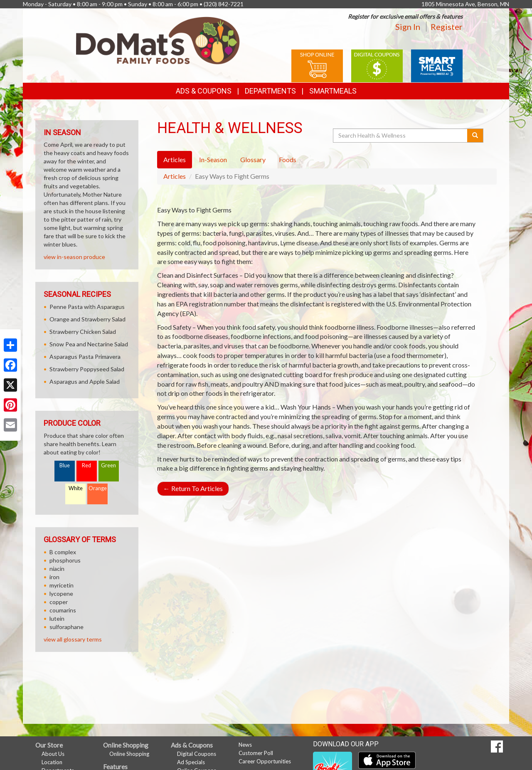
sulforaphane (66, 627)
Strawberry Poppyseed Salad (87, 369)
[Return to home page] (158, 40)
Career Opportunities (265, 761)
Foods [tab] (288, 159)
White (76, 488)
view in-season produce (74, 257)
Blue (65, 465)
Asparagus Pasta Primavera (85, 357)
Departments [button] (270, 91)
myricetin (62, 585)
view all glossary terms (73, 639)
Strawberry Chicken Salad (83, 332)
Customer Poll (256, 753)
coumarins (63, 610)
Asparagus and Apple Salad (85, 381)
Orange (98, 488)
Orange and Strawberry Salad (87, 319)
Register (447, 27)
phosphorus (65, 560)
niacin (57, 569)
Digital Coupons (197, 754)
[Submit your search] (475, 136)
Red (86, 465)
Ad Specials (191, 762)
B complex (63, 552)
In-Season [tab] (213, 159)
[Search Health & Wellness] (401, 136)
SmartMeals (333, 91)
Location (52, 762)
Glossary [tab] (253, 159)
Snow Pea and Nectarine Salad (89, 344)
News (245, 745)
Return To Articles (193, 488)
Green (108, 465)
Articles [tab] (175, 159)
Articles (175, 176)
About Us (53, 754)
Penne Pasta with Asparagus (87, 307)
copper (59, 602)
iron (54, 577)
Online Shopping (129, 754)
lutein (57, 618)
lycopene (61, 594)
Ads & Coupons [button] (204, 91)
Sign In (408, 27)
